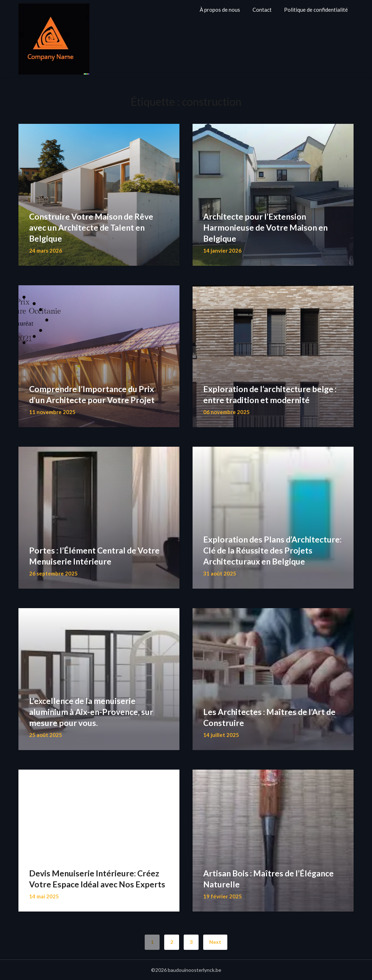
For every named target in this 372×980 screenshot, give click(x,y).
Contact (262, 10)
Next (215, 942)
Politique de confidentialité (316, 10)
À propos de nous (220, 10)
